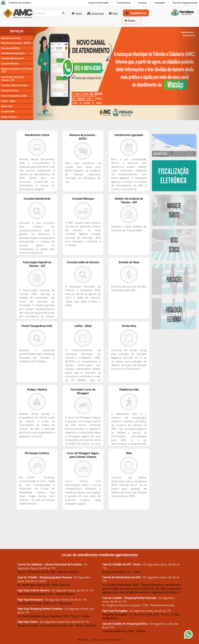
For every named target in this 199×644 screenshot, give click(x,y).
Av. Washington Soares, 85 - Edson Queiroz (43, 585)
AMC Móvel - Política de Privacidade (99, 640)
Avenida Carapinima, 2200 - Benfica (124, 631)
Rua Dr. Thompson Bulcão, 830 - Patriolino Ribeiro (48, 572)
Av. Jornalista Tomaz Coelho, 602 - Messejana (45, 603)
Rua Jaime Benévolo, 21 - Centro (121, 572)
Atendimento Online (11, 38)
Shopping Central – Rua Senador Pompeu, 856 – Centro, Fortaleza (57, 625)
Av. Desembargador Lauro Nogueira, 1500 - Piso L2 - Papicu (54, 616)
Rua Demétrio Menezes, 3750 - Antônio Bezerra (46, 594)
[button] (46, 73)
